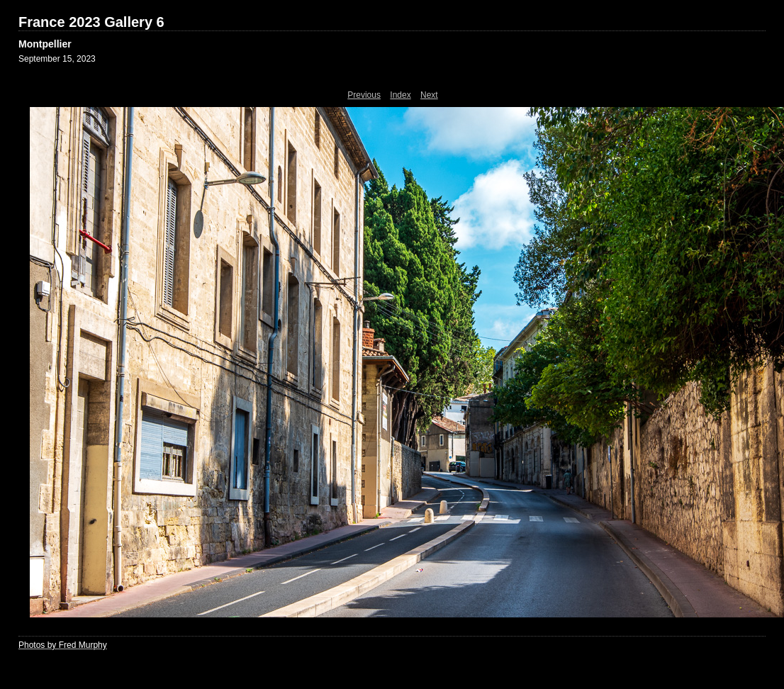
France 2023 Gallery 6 (91, 22)
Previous (364, 95)
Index (400, 95)
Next (429, 95)
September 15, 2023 (57, 59)
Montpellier (45, 44)
